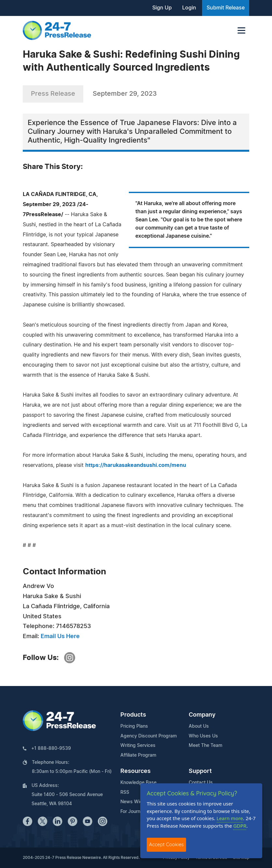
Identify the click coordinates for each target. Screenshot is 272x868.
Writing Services (138, 746)
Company (202, 715)
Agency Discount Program (149, 736)
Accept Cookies (166, 844)
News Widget (135, 802)
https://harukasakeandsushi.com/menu (136, 465)
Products (133, 715)
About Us (199, 726)
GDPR (240, 826)
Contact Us (201, 783)
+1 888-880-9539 (51, 749)
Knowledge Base (138, 783)
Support (200, 771)
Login (189, 8)
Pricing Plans (134, 726)
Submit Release (226, 8)
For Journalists (136, 812)
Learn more (230, 818)
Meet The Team (205, 746)
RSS (125, 792)
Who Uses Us (203, 736)
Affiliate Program (138, 755)
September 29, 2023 (125, 94)
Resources (136, 771)
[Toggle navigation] (241, 30)
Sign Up (162, 8)
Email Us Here (60, 637)
